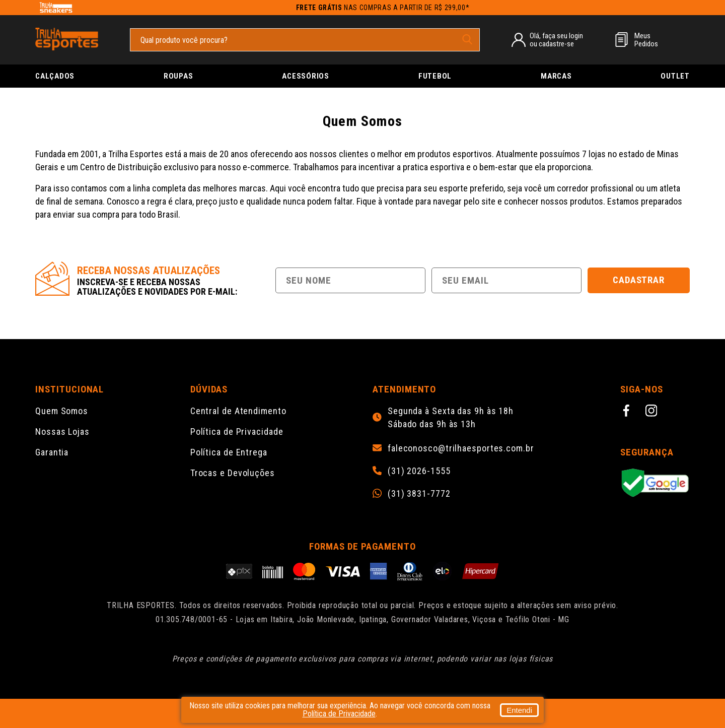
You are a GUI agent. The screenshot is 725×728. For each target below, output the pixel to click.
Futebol (435, 76)
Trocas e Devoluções (233, 473)
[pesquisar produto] (467, 39)
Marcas (556, 76)
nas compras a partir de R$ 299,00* (383, 8)
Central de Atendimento (238, 411)
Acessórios (306, 76)
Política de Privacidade (237, 432)
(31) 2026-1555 (419, 471)
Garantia (52, 452)
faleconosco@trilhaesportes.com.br (461, 448)
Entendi (519, 710)
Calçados (55, 76)
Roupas (178, 76)
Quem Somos (62, 411)
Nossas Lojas (62, 432)
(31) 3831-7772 (419, 494)
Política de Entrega (229, 452)
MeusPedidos (646, 40)
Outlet (675, 76)
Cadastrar (639, 280)
